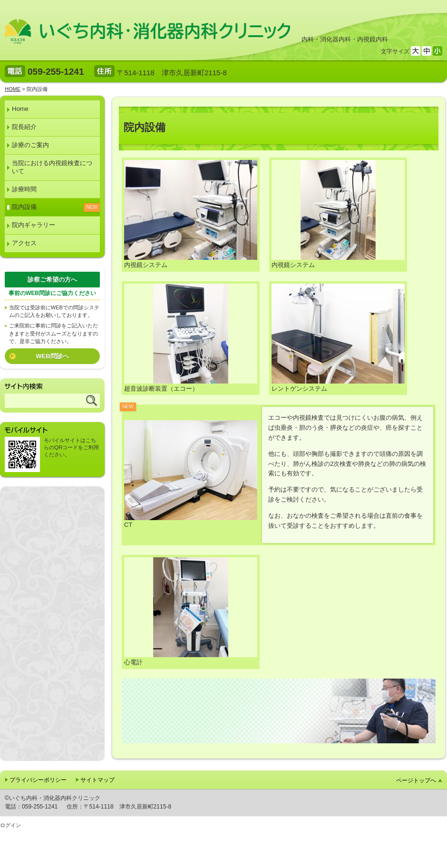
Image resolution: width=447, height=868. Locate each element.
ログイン (10, 825)
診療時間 (24, 189)
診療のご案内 (30, 145)
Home (20, 109)
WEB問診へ (52, 356)
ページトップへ (416, 780)
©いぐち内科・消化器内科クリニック (53, 798)
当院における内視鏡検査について (52, 167)
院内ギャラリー (34, 225)
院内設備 (24, 207)
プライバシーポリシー (38, 780)
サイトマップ (97, 780)
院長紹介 (24, 127)
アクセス (24, 243)
